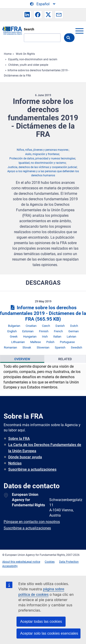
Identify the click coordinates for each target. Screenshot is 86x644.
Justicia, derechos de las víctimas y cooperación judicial (42, 167)
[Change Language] (43, 4)
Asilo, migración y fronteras (42, 154)
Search (29, 29)
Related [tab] (65, 359)
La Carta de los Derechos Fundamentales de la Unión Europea (45, 448)
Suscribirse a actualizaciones (32, 469)
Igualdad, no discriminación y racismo (42, 163)
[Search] (42, 38)
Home (8, 54)
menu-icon (79, 31)
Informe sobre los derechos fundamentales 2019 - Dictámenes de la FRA (43, 313)
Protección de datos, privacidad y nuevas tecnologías (42, 158)
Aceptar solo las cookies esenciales (49, 633)
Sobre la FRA (19, 439)
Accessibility (10, 566)
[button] (27, 15)
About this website (14, 562)
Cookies (50, 562)
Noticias (15, 463)
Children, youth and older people (28, 65)
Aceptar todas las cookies (41, 622)
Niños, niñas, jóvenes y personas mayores (43, 150)
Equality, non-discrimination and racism (33, 59)
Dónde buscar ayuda (25, 457)
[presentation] (22, 359)
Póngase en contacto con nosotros (32, 522)
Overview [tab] (22, 359)
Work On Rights (25, 54)
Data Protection (69, 562)
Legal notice (33, 562)
